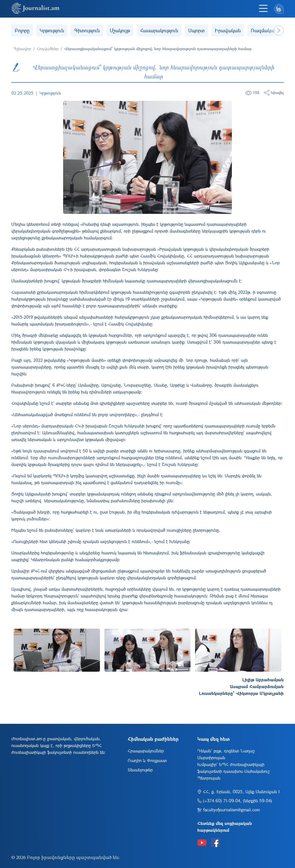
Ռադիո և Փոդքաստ (147, 760)
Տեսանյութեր (140, 770)
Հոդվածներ (48, 49)
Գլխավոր (22, 49)
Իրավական (228, 30)
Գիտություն (87, 30)
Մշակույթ (120, 30)
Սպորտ (196, 30)
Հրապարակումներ (146, 751)
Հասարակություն (159, 30)
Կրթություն (52, 30)
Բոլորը (22, 30)
